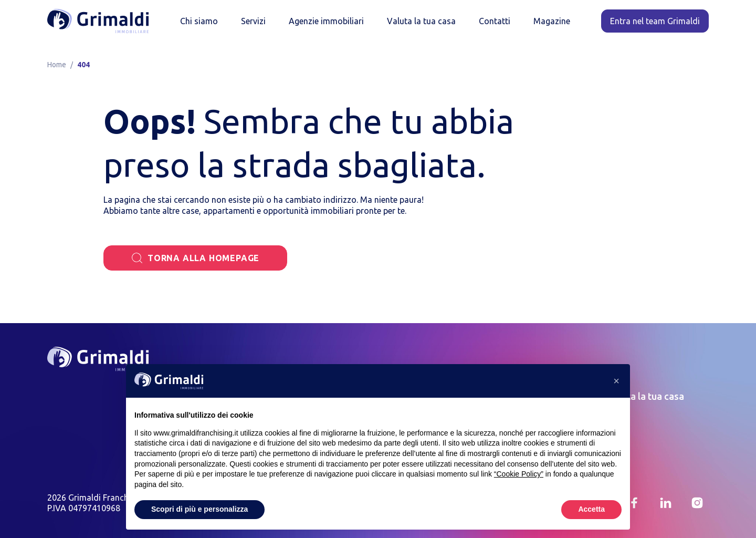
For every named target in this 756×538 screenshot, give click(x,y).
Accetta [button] (591, 509)
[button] (616, 381)
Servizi (253, 21)
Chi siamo (199, 21)
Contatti (495, 21)
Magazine (552, 21)
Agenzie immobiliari (326, 21)
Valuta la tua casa (421, 21)
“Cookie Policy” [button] (519, 474)
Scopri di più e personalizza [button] (199, 509)
